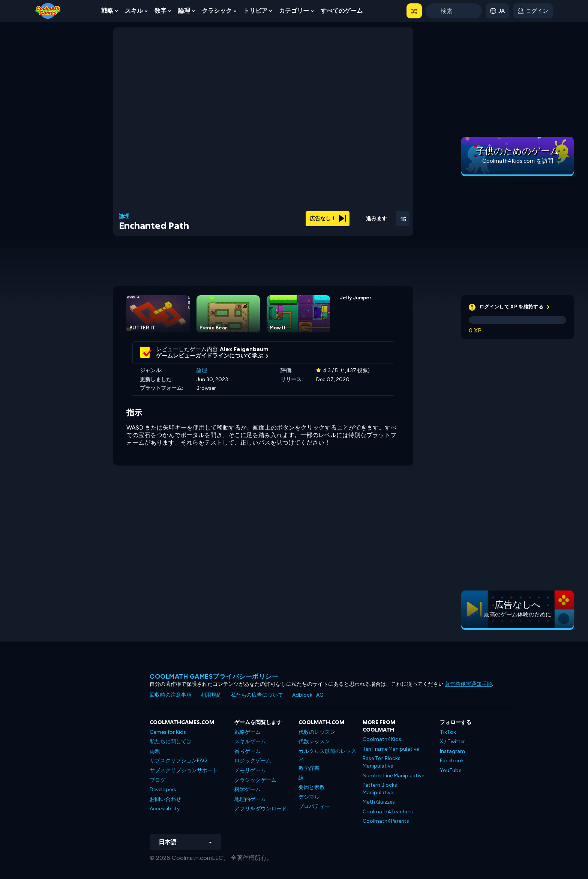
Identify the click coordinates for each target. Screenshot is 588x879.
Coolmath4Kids (382, 739)
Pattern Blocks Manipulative (380, 789)
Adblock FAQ (308, 695)
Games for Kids (168, 732)
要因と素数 (312, 787)
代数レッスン (314, 742)
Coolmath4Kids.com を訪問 (518, 161)
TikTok (448, 732)
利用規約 (211, 695)
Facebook (452, 761)
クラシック (217, 11)
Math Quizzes (379, 802)
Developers (163, 790)
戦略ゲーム (247, 732)
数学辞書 (309, 768)
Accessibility (165, 809)
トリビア (255, 11)
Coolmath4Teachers (388, 812)
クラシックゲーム (255, 780)
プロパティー (314, 806)
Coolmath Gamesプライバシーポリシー (214, 676)
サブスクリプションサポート (184, 770)
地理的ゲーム (250, 799)
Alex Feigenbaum (244, 349)
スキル (134, 11)
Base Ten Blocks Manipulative (382, 762)
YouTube (451, 770)
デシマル (309, 797)
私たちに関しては (171, 742)
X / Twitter (452, 742)
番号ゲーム (247, 751)
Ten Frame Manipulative (391, 749)
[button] (414, 11)
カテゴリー (294, 11)
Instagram (452, 751)
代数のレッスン (317, 732)
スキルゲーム (250, 742)
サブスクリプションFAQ (178, 761)
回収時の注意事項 (171, 695)
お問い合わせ (165, 799)
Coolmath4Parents (386, 821)
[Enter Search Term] (454, 11)
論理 (184, 11)
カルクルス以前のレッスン (327, 755)
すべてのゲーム (342, 11)
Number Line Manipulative (393, 776)
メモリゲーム (250, 770)
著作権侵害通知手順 (468, 684)
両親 (155, 751)
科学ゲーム (247, 790)
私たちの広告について (257, 695)
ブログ (157, 780)
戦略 (107, 11)
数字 (160, 11)
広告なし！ (328, 219)
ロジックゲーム (253, 761)
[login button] (533, 11)
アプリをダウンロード (261, 809)
